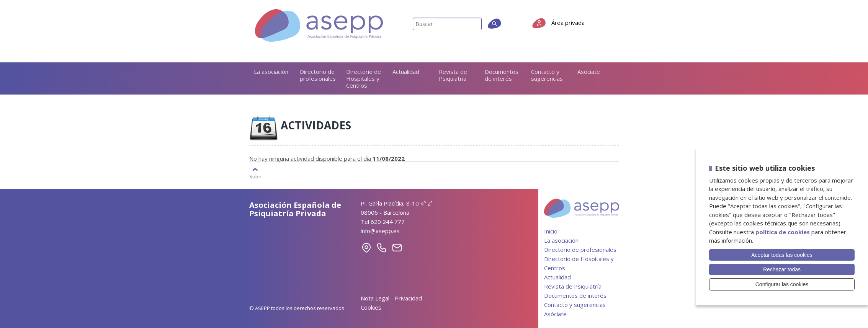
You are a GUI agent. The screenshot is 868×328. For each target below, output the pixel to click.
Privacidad (408, 298)
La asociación (271, 72)
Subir (255, 176)
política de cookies (783, 232)
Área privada (568, 23)
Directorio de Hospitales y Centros (364, 78)
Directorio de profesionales (318, 75)
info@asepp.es (380, 231)
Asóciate (589, 72)
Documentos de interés (502, 75)
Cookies (371, 307)
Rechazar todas (782, 269)
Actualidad (406, 72)
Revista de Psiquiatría (453, 75)
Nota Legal (375, 298)
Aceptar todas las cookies (782, 255)
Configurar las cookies (782, 284)
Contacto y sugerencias (547, 75)
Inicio (551, 231)
